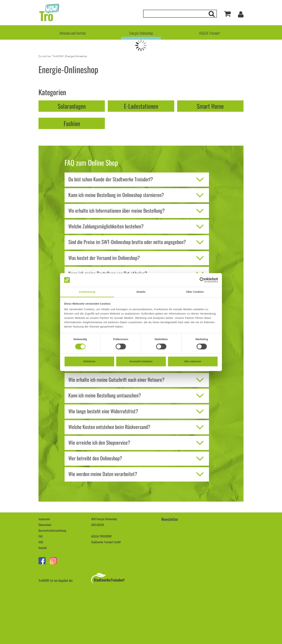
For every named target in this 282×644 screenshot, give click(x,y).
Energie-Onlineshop (141, 33)
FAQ (41, 536)
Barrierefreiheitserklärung (52, 530)
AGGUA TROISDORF (101, 536)
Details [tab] (141, 292)
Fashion (72, 123)
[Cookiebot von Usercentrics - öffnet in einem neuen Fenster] (202, 280)
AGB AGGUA (98, 525)
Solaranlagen (72, 106)
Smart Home (210, 106)
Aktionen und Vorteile (73, 33)
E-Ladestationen (141, 106)
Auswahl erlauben (141, 361)
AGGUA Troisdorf (209, 33)
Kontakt (43, 548)
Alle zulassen (193, 361)
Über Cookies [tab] (195, 292)
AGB (41, 542)
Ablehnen (89, 361)
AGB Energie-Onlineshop (104, 519)
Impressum (44, 519)
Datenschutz (45, 525)
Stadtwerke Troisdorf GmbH (106, 542)
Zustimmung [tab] (87, 292)
